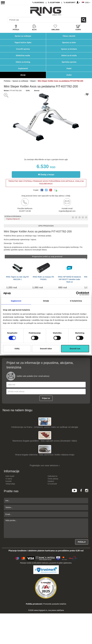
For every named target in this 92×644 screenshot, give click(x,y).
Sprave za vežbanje (23, 36)
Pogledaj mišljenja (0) (13, 219)
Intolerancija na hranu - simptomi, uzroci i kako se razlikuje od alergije (45, 427)
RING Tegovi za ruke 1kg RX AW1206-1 (17, 278)
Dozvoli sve (75, 349)
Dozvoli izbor (46, 349)
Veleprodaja (10, 484)
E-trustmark (52, 484)
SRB (88, 3)
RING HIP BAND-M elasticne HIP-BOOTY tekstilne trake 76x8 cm (69, 279)
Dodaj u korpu (46, 174)
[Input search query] (19, 20)
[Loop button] (84, 20)
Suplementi (23, 68)
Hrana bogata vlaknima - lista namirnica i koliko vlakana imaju (45, 455)
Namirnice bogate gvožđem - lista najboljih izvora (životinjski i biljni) (45, 441)
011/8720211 (38, 2)
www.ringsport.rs (41, 610)
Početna (7, 81)
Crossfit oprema (23, 49)
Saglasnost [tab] (16, 301)
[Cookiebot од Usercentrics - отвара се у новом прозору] (78, 293)
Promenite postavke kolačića (55, 604)
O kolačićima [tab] (76, 301)
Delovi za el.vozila (69, 55)
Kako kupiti (10, 476)
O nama (9, 479)
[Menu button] (3, 3)
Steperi (33, 81)
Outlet (69, 75)
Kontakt (8, 481)
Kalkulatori (53, 476)
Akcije (23, 75)
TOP (89, 634)
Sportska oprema (69, 62)
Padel (69, 68)
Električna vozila (23, 55)
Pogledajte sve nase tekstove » (45, 465)
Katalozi (51, 481)
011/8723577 (70, 2)
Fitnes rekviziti (69, 36)
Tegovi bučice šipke (23, 43)
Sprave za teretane (69, 49)
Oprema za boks (69, 43)
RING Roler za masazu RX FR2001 (43, 278)
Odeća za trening (23, 62)
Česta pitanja (53, 479)
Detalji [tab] (46, 301)
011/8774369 (54, 2)
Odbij (17, 349)
